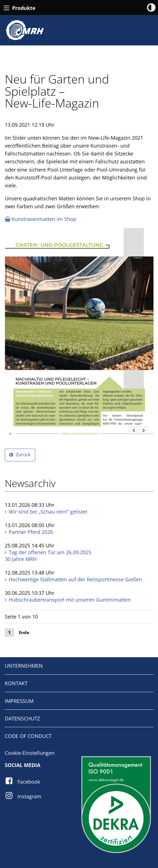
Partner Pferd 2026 (31, 532)
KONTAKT (16, 683)
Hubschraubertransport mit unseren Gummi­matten (70, 600)
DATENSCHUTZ (22, 718)
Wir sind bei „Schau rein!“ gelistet (48, 512)
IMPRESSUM (19, 701)
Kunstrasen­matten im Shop (41, 219)
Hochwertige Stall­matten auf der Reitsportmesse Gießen (75, 579)
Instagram (29, 796)
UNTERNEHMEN (24, 666)
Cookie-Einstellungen (30, 753)
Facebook (29, 782)
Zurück (23, 455)
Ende (24, 633)
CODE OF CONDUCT (28, 736)
